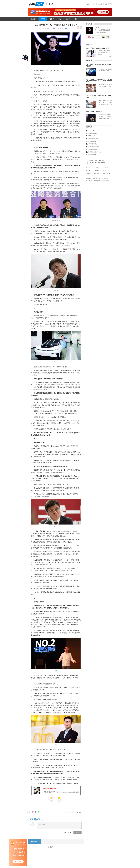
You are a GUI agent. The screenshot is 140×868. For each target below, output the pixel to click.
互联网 (52, 19)
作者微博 (93, 37)
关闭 (80, 812)
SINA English (106, 173)
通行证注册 (106, 170)
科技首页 (33, 19)
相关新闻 (34, 842)
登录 (65, 833)
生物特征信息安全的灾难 (94, 149)
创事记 (43, 19)
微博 (60, 28)
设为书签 (95, 4)
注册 (70, 833)
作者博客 (107, 37)
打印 (74, 812)
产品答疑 (89, 173)
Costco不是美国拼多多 (93, 139)
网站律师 (97, 173)
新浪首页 (105, 4)
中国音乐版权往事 (92, 155)
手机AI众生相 (91, 131)
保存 (69, 812)
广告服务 (97, 167)
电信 (60, 19)
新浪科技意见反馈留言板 (97, 160)
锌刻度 (67, 28)
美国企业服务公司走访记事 (94, 147)
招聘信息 (97, 170)
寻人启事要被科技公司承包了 (95, 152)
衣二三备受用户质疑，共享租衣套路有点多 (97, 48)
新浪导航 (110, 4)
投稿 (76, 19)
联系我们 (89, 170)
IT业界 (68, 19)
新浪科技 (100, 4)
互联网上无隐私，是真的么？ (94, 112)
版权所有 (107, 181)
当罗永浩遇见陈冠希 (93, 133)
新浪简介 (89, 167)
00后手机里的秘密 (92, 141)
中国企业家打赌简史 (93, 144)
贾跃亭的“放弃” (91, 136)
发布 (77, 833)
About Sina (105, 167)
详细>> (111, 56)
